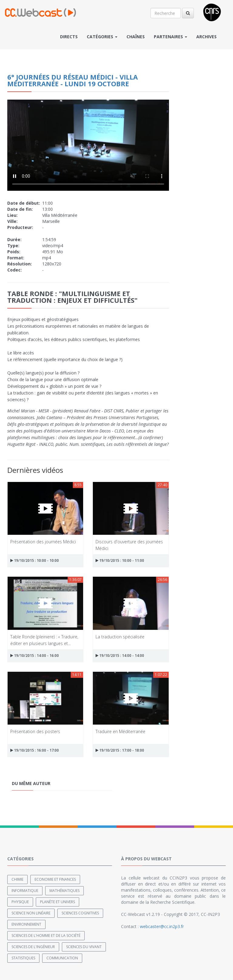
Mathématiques (64, 891)
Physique (20, 902)
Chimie (17, 879)
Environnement (26, 924)
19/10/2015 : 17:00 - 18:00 (120, 750)
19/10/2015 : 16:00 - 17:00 (35, 750)
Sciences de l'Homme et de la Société (46, 936)
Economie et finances (55, 879)
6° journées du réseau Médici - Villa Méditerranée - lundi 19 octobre (73, 80)
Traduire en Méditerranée (120, 731)
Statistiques (23, 958)
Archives (206, 37)
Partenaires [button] (171, 37)
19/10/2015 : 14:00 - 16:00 (35, 656)
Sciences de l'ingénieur (33, 947)
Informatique (25, 891)
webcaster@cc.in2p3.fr (162, 926)
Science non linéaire (31, 913)
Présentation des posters (35, 731)
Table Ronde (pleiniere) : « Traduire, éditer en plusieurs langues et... (44, 640)
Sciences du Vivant (84, 947)
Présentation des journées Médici (43, 542)
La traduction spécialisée (120, 637)
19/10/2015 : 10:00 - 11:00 (120, 560)
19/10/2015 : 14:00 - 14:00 (120, 656)
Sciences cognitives (80, 913)
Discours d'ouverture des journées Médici (129, 545)
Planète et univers (57, 902)
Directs (69, 37)
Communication (62, 958)
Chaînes (136, 37)
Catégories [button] (102, 37)
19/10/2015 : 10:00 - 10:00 (35, 560)
